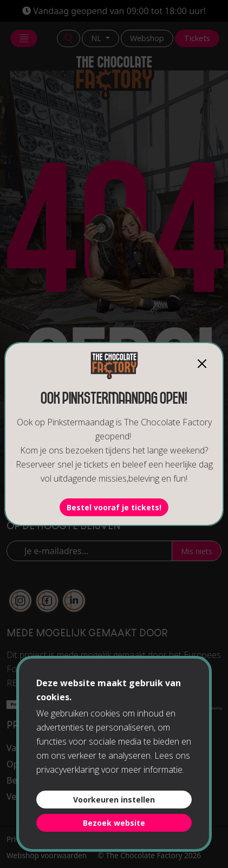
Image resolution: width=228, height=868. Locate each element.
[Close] (202, 364)
